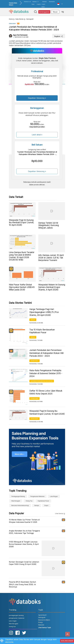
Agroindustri (42, 615)
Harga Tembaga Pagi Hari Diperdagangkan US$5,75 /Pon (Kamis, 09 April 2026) (44, 312)
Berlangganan (44, 12)
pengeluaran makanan (37, 496)
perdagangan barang (18, 496)
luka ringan (54, 496)
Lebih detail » (37, 135)
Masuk (55, 12)
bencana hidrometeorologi (20, 505)
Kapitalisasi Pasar (43, 501)
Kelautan (41, 625)
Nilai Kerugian (16, 501)
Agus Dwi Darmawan (20, 35)
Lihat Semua (59, 513)
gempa (37, 505)
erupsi (46, 505)
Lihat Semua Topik (45, 628)
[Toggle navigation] (63, 12)
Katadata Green (34, 3)
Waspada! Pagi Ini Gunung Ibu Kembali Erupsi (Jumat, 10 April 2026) (47, 412)
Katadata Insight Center (44, 4)
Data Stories (20, 19)
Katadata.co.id (27, 2)
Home (11, 19)
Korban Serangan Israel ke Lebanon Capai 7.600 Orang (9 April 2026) (24, 563)
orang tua (29, 501)
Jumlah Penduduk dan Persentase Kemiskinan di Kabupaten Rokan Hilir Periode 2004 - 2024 (47, 353)
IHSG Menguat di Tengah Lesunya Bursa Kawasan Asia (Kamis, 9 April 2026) (24, 544)
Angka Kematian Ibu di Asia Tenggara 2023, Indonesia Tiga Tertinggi (24, 532)
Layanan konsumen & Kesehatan (42, 381)
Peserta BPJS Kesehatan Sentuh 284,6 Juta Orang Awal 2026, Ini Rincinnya (22, 584)
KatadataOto (52, 2)
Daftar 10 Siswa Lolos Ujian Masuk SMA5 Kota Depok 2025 (46, 392)
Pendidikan (34, 398)
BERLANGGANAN (67, 641)
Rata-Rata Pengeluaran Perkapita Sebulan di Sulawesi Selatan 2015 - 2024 (46, 373)
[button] (60, 4)
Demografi (30, 19)
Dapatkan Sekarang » (37, 98)
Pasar (33, 320)
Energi (40, 622)
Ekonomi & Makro (44, 620)
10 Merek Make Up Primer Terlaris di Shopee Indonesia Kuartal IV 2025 (24, 521)
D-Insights (39, 3)
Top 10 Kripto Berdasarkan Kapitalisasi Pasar (42, 331)
